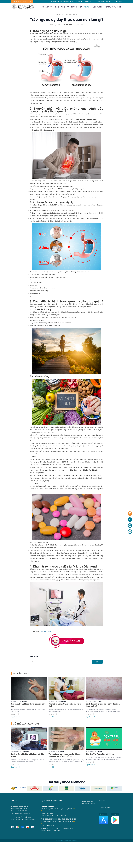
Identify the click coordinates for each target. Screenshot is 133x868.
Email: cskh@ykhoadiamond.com (63, 1)
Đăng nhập (101, 1)
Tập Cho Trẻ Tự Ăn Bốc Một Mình (100, 754)
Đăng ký (108, 1)
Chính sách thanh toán (88, 804)
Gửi (97, 662)
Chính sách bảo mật (87, 802)
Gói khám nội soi (47, 631)
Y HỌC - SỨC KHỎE (71, 14)
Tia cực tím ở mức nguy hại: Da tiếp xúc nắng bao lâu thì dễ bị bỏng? (65, 755)
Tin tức (58, 14)
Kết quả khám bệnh (113, 7)
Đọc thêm (16, 717)
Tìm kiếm (118, 1)
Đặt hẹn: (85, 1)
